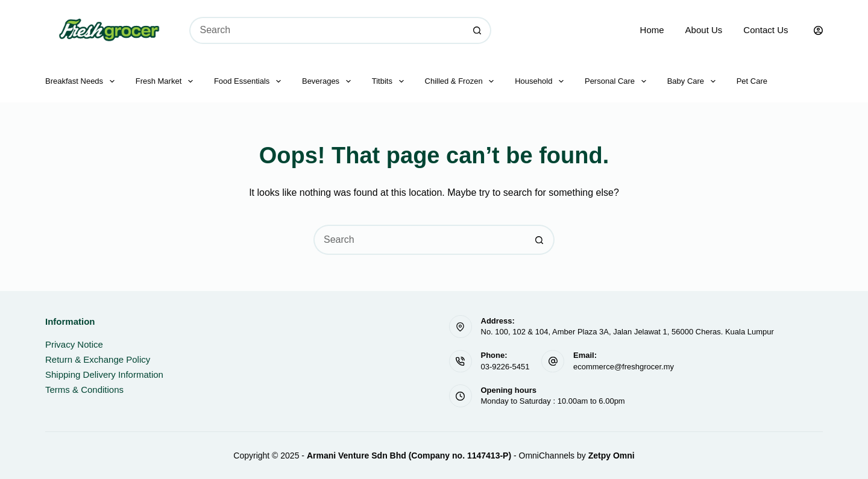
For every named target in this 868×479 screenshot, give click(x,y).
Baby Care (694, 81)
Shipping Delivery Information (104, 374)
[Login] (818, 30)
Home (652, 30)
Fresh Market (167, 81)
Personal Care (618, 81)
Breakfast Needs (82, 81)
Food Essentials (250, 81)
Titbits (390, 81)
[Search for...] (327, 30)
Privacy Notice (74, 344)
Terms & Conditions (84, 390)
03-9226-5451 (505, 367)
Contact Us (766, 30)
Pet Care (752, 81)
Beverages (329, 81)
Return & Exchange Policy (98, 359)
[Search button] (478, 30)
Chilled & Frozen (462, 81)
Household (542, 81)
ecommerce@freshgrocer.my (624, 367)
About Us (704, 30)
